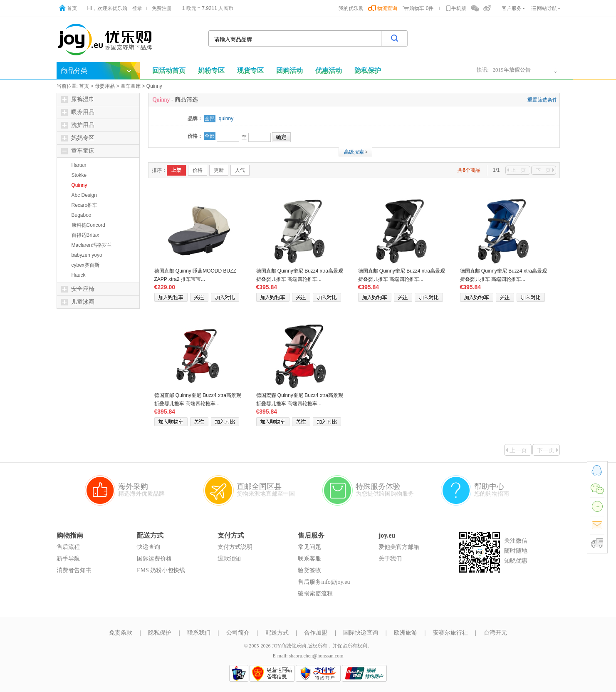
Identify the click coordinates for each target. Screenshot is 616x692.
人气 (240, 170)
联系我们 (199, 633)
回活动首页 (169, 71)
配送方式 (277, 633)
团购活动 (289, 71)
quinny (226, 119)
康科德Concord (88, 225)
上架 (176, 170)
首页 (72, 8)
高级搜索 (354, 152)
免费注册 (162, 8)
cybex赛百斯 (85, 265)
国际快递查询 (361, 633)
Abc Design (84, 195)
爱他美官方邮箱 (399, 547)
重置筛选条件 (542, 100)
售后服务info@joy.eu (324, 582)
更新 (219, 170)
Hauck (79, 275)
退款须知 (229, 559)
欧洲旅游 (406, 633)
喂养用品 (78, 112)
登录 (137, 8)
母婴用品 (105, 86)
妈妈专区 (78, 138)
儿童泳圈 (78, 302)
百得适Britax (85, 235)
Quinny (154, 86)
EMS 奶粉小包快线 (161, 570)
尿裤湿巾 (78, 99)
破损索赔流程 (315, 594)
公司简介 (238, 633)
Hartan (79, 165)
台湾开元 (495, 633)
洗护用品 (78, 125)
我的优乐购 (351, 8)
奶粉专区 (211, 71)
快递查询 (148, 547)
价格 (198, 170)
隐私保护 (160, 633)
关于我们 (390, 559)
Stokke (79, 175)
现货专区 (250, 71)
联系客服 (309, 559)
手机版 (459, 8)
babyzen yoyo (87, 255)
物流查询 (387, 8)
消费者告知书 (74, 570)
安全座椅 (78, 289)
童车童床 (131, 86)
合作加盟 (316, 633)
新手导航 (68, 559)
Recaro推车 (85, 205)
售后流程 (68, 547)
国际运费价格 (154, 559)
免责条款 (121, 633)
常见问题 (309, 547)
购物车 (417, 8)
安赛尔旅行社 (450, 633)
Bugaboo (82, 215)
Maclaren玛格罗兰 (92, 245)
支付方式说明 (235, 547)
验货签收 (309, 570)
